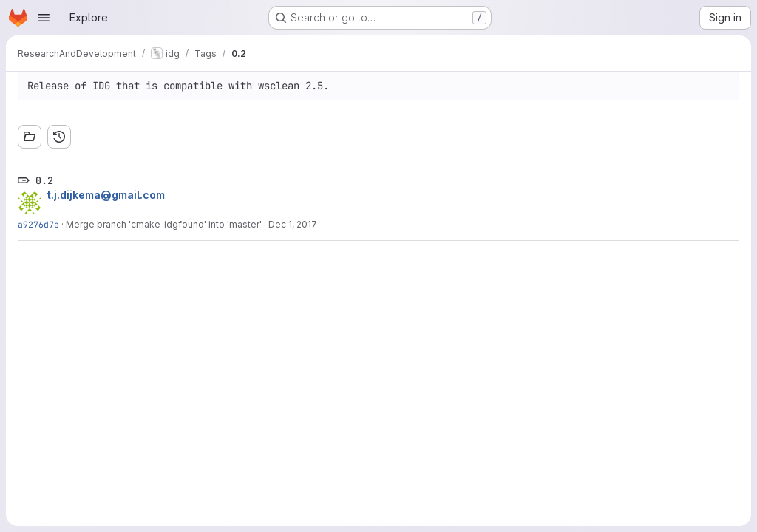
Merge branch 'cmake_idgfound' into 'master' (164, 224)
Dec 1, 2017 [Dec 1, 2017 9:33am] (293, 224)
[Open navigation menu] (44, 18)
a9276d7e (38, 224)
